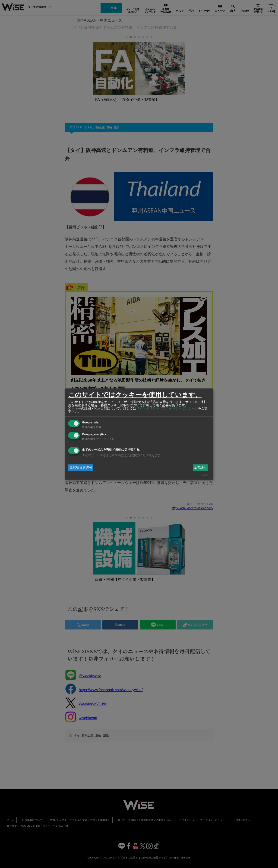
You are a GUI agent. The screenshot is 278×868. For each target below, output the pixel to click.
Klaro (205, 475)
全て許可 (200, 468)
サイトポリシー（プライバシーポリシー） (167, 408)
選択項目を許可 (81, 468)
